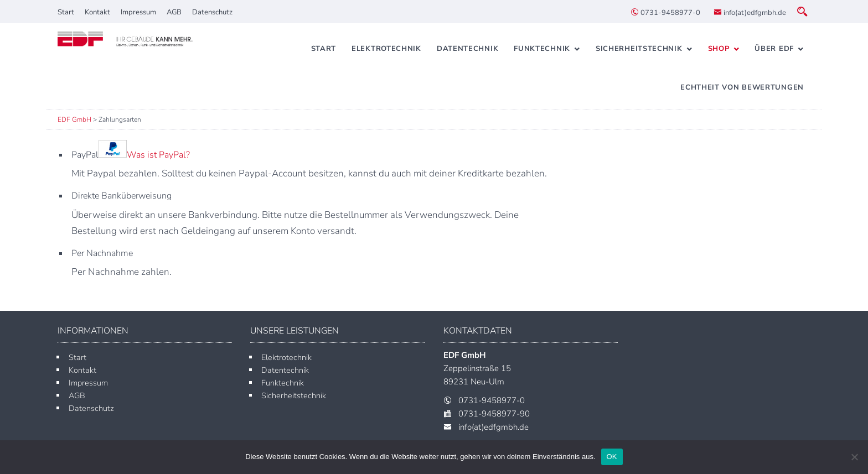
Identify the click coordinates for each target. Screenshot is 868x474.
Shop (719, 49)
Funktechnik (542, 49)
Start (66, 12)
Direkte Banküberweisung (122, 196)
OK (612, 457)
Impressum (138, 12)
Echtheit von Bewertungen (742, 87)
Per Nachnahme (102, 253)
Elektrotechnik (386, 49)
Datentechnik (467, 49)
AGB (174, 12)
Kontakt (97, 12)
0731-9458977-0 (665, 13)
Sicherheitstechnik (639, 49)
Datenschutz (212, 12)
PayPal (131, 155)
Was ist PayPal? (158, 155)
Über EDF (774, 49)
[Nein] (854, 457)
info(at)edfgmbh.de (750, 13)
